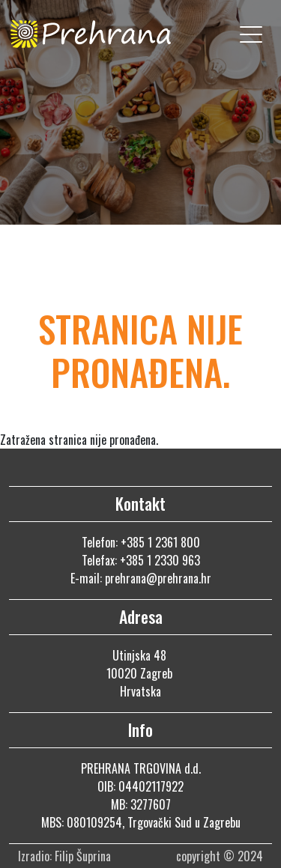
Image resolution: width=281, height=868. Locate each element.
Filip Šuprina (84, 856)
